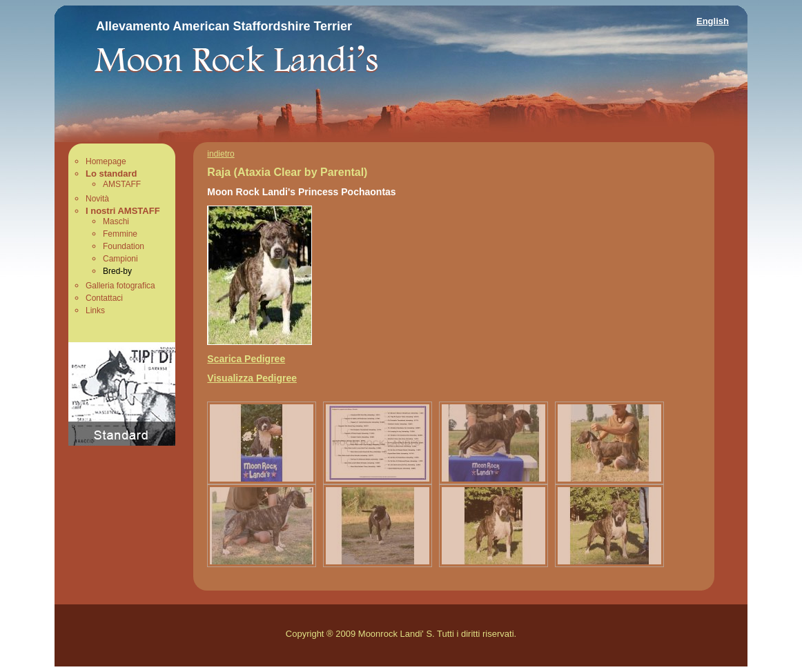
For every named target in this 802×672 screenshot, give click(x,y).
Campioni (120, 259)
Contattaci (104, 298)
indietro (221, 154)
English (713, 21)
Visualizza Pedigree (252, 378)
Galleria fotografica (120, 286)
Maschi (116, 221)
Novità (97, 199)
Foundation (124, 246)
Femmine (120, 234)
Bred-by (117, 271)
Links (95, 310)
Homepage (106, 161)
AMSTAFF (122, 184)
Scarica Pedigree (246, 359)
